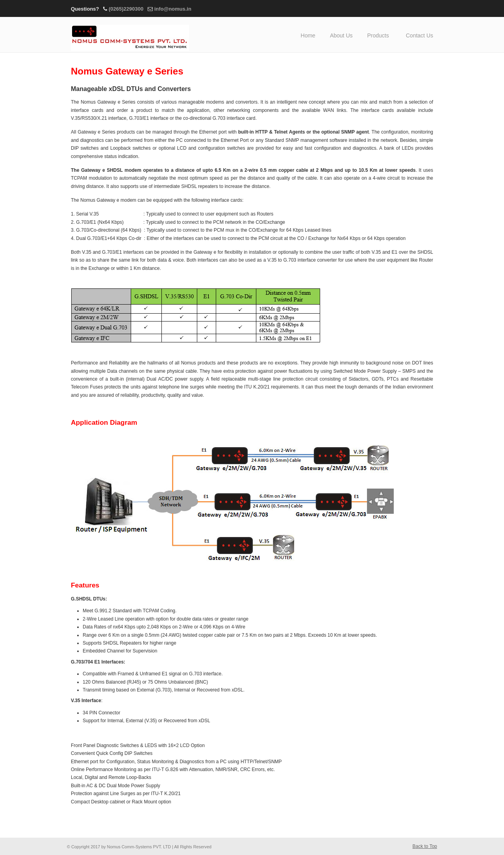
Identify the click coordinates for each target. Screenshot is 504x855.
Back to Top (425, 846)
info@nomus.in (173, 9)
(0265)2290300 (126, 9)
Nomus (130, 35)
